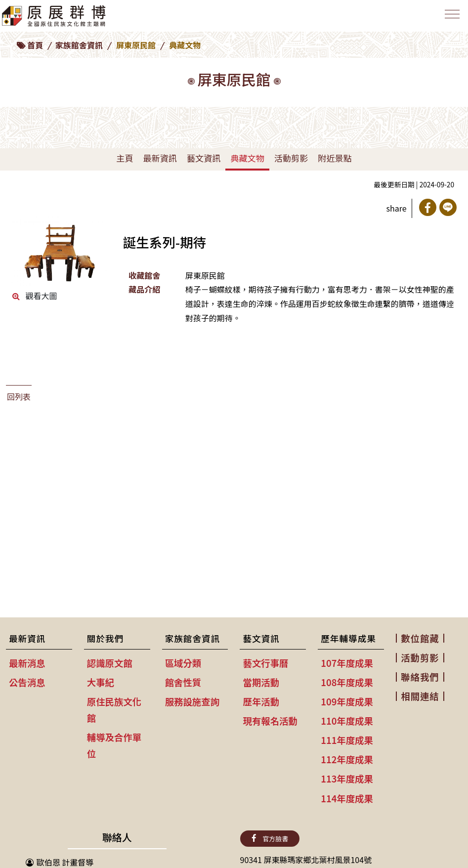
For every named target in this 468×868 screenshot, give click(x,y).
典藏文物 (247, 158)
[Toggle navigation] (450, 18)
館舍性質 (183, 682)
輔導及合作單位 (114, 745)
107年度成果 (347, 663)
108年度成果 (347, 682)
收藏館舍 (144, 275)
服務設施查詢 (192, 701)
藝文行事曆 (265, 663)
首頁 (35, 45)
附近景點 (335, 158)
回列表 (19, 396)
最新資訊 (160, 158)
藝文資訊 (204, 158)
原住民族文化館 (114, 710)
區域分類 (183, 663)
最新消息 (27, 663)
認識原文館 (110, 663)
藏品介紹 (144, 289)
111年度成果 (347, 740)
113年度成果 (347, 779)
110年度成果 (347, 721)
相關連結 (420, 696)
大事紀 (101, 682)
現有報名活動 (270, 721)
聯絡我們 (420, 677)
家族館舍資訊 (79, 45)
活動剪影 (291, 158)
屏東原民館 (136, 45)
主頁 (125, 158)
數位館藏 (420, 638)
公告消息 (27, 682)
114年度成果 (347, 798)
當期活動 (261, 682)
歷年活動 (261, 701)
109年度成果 (347, 701)
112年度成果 (347, 759)
